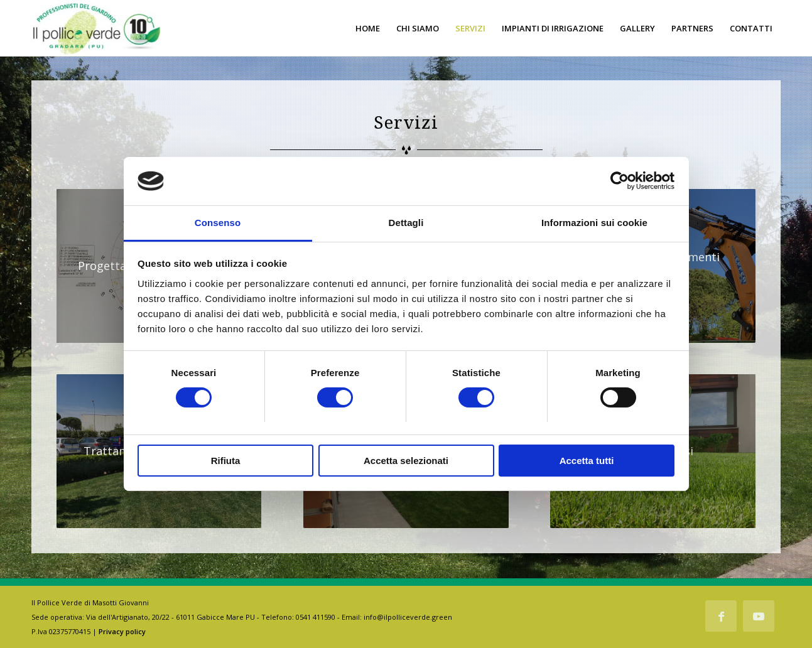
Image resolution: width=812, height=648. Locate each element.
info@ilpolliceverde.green (408, 617)
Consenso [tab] (218, 223)
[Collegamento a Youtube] (759, 616)
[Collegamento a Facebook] (721, 616)
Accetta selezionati (406, 461)
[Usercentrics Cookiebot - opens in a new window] (620, 181)
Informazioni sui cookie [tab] (594, 223)
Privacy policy (122, 631)
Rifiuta (226, 461)
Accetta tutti (587, 461)
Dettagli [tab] (406, 223)
